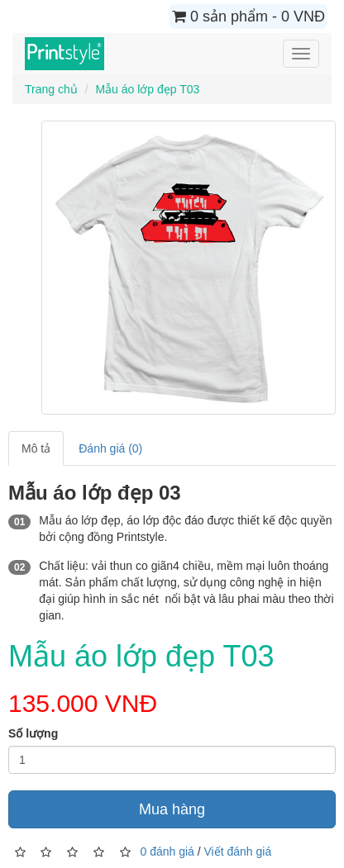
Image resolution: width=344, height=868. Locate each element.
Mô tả (36, 448)
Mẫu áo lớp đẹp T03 (147, 89)
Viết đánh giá (238, 851)
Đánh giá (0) (110, 448)
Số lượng (33, 733)
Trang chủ (51, 89)
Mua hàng (172, 809)
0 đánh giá (167, 851)
